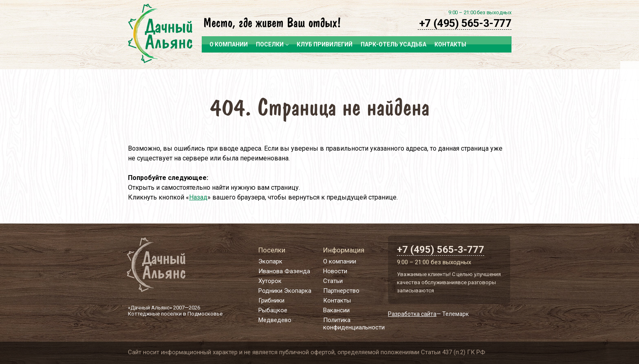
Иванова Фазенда (284, 271)
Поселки (272, 44)
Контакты (450, 44)
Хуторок (270, 281)
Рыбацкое (273, 310)
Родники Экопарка (285, 291)
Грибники (271, 300)
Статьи (333, 281)
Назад (198, 197)
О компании (229, 44)
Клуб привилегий (325, 44)
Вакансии (336, 310)
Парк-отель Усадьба (393, 44)
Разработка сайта (412, 314)
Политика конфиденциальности (354, 324)
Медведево (275, 320)
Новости (335, 271)
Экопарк (270, 261)
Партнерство (341, 291)
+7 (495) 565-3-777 (465, 23)
